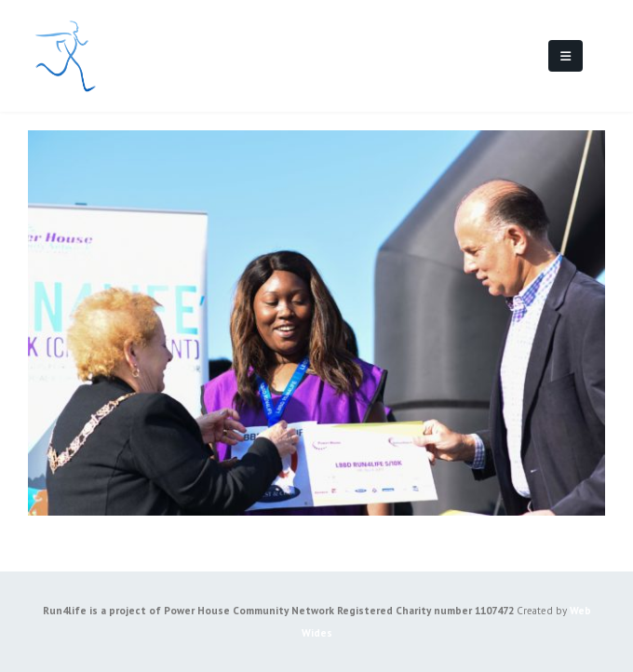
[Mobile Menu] (566, 56)
